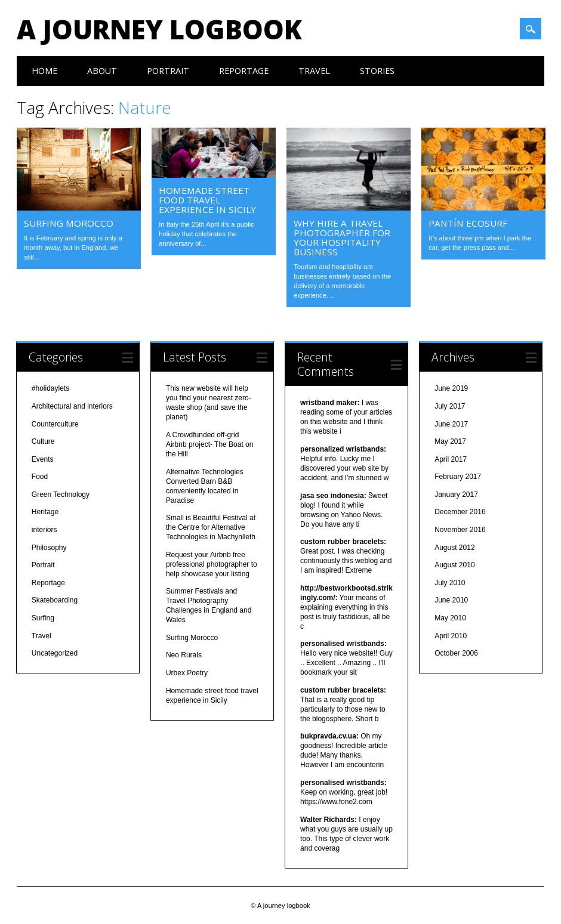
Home (44, 71)
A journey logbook (159, 29)
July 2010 (450, 583)
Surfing (43, 618)
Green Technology (61, 495)
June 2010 (451, 600)
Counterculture (55, 424)
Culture (43, 441)
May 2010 (450, 618)
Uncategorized (55, 653)
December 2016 (460, 512)
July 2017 (450, 406)
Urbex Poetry (187, 673)
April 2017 (451, 459)
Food (40, 477)
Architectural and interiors (72, 406)
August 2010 (454, 565)
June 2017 (451, 424)
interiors (44, 530)
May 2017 (450, 441)
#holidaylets (50, 388)
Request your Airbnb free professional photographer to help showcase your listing (212, 564)
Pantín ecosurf (467, 223)
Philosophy (49, 548)
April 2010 (451, 636)
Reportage (244, 71)
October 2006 (456, 653)
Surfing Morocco (69, 223)
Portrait (168, 71)
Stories (377, 71)
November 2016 (460, 530)
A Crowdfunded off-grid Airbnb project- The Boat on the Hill (210, 444)
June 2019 (451, 388)
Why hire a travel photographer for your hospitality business (342, 237)
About (102, 71)
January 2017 (456, 495)
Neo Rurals (184, 655)
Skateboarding (55, 600)
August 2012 (454, 548)
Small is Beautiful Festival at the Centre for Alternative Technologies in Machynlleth (211, 527)
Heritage (45, 512)
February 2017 (458, 477)
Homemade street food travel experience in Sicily (207, 200)
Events (43, 459)
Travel (314, 71)
